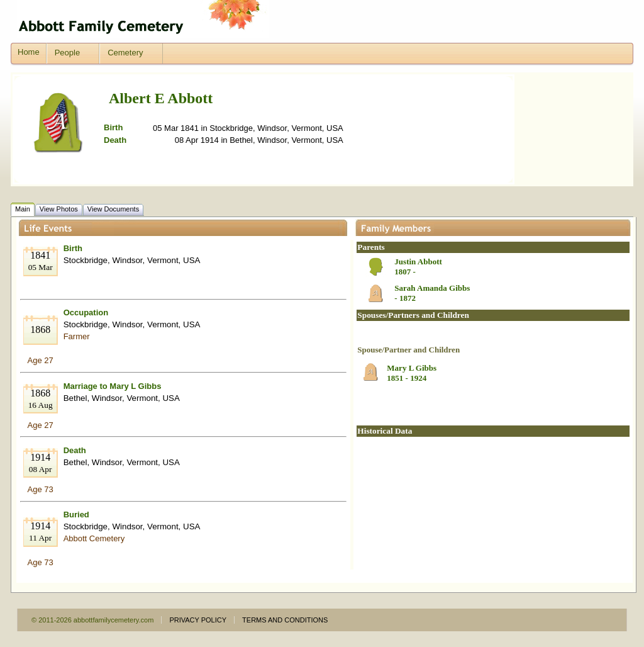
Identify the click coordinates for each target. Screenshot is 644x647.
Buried (76, 515)
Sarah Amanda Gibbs (432, 288)
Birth (73, 248)
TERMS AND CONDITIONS (285, 620)
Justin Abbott (418, 262)
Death (75, 450)
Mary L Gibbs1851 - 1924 (412, 373)
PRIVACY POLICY (198, 620)
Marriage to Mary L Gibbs (113, 386)
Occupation (86, 312)
